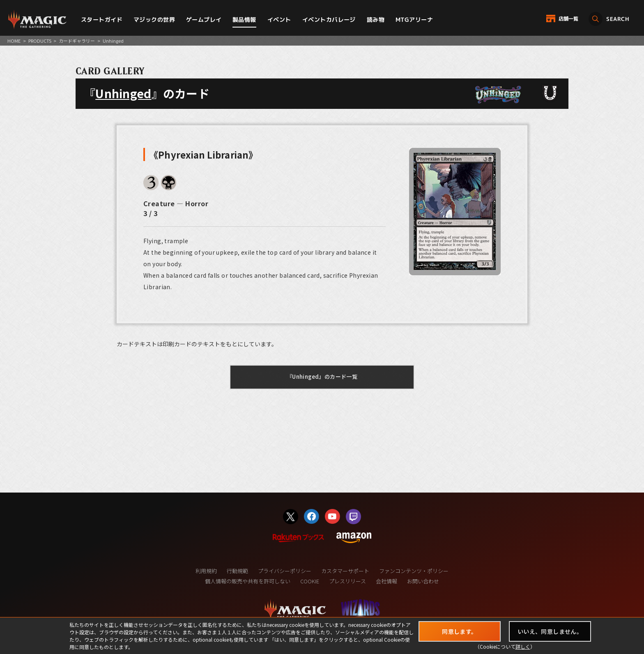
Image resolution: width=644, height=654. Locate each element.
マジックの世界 (154, 20)
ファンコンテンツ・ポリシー (414, 571)
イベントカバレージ (329, 20)
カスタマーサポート (345, 571)
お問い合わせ (423, 581)
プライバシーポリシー (285, 571)
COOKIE (310, 581)
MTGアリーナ (414, 20)
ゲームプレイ (204, 20)
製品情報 (244, 20)
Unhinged (123, 93)
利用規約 (206, 571)
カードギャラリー (77, 41)
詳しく (523, 646)
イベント (279, 20)
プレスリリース (347, 581)
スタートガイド (102, 20)
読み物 (376, 20)
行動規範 (237, 571)
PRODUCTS (40, 41)
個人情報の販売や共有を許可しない (248, 581)
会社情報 (386, 581)
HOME (14, 41)
